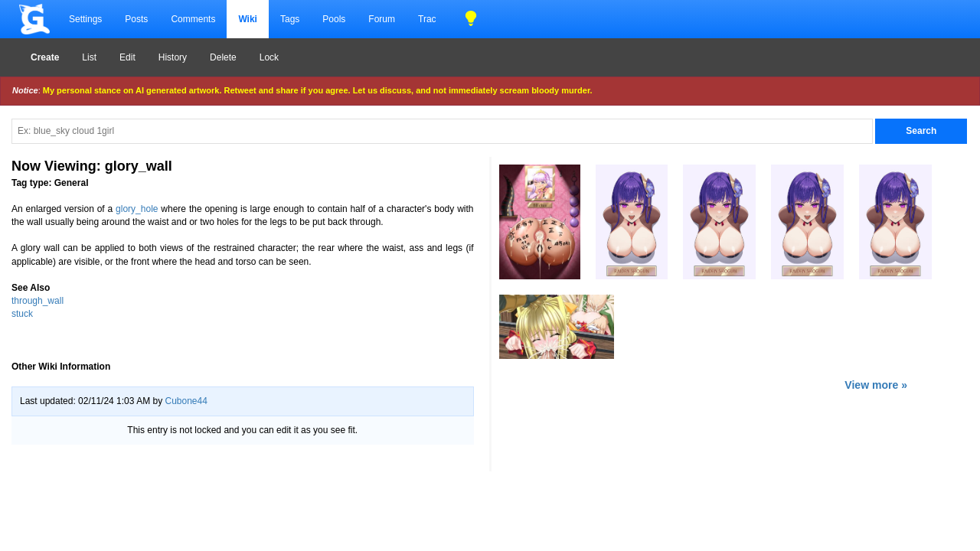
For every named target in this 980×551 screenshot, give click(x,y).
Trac (427, 19)
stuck (22, 314)
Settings (85, 19)
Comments (193, 19)
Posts (136, 19)
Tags (290, 19)
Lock (269, 57)
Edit (127, 57)
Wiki (248, 19)
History (173, 57)
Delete (223, 57)
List (89, 57)
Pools (334, 19)
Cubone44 (186, 401)
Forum (382, 19)
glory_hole (137, 209)
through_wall (38, 301)
